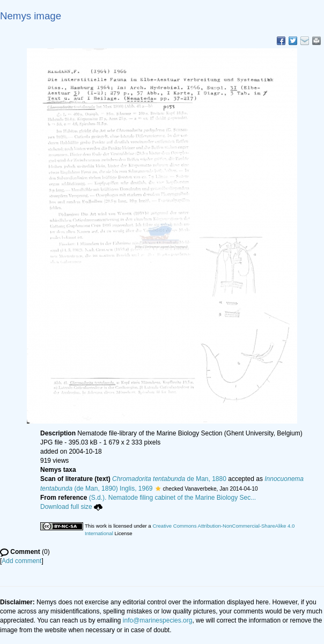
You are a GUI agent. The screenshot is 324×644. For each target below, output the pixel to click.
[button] (158, 488)
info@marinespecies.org (158, 620)
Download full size (71, 507)
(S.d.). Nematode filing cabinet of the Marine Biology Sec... (173, 498)
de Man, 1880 (169, 479)
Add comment (21, 561)
